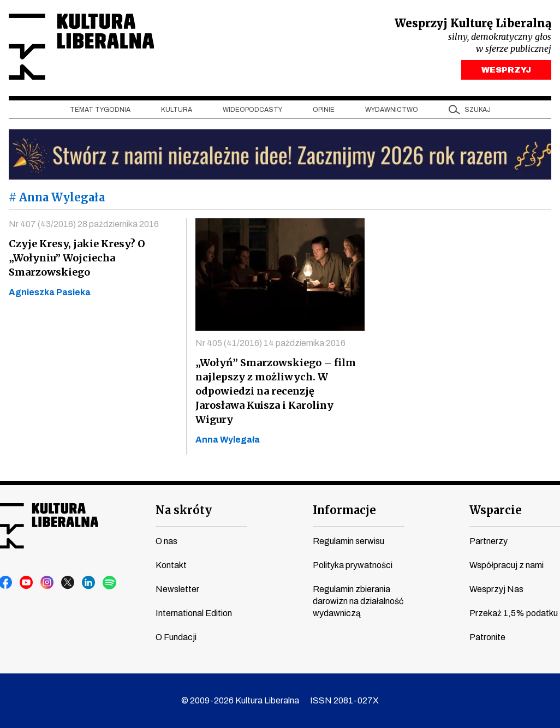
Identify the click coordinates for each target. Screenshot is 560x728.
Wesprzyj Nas (496, 589)
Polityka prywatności (353, 565)
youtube (27, 583)
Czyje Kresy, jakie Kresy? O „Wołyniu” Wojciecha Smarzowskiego (77, 258)
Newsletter (177, 589)
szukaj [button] (478, 110)
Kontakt (171, 565)
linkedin (89, 583)
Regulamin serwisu (348, 541)
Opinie (324, 110)
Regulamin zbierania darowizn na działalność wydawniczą (358, 601)
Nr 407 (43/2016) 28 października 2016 (84, 224)
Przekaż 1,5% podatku (514, 613)
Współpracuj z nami (507, 565)
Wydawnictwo (392, 110)
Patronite (487, 637)
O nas (166, 541)
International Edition (194, 613)
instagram (47, 583)
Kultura (177, 110)
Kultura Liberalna (81, 47)
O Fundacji (176, 637)
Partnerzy (488, 541)
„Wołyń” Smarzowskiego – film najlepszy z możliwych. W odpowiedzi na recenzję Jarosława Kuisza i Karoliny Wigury (276, 391)
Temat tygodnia (100, 110)
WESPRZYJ (506, 70)
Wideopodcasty (252, 110)
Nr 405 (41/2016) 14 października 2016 (270, 343)
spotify (110, 583)
